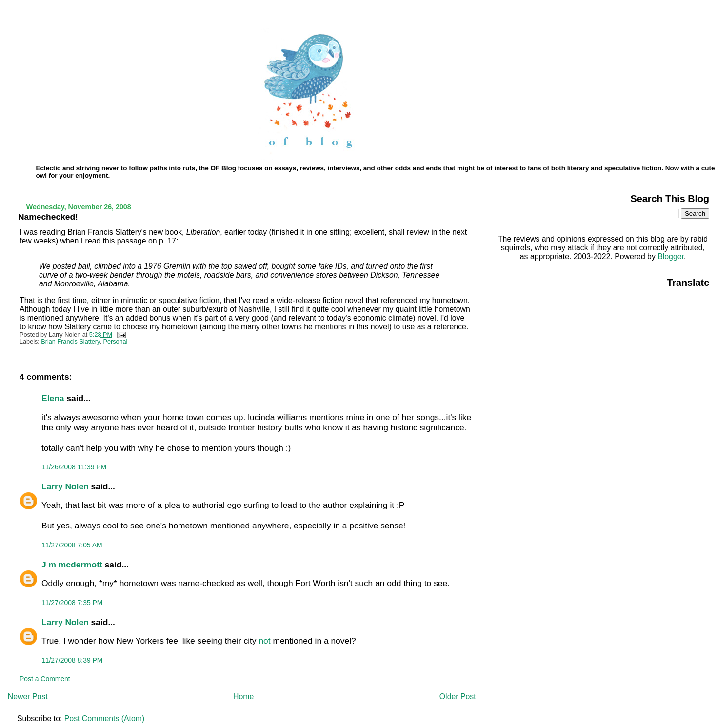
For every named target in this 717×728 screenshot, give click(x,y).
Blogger (671, 256)
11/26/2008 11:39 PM (74, 467)
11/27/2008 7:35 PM (72, 603)
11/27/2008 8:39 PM (72, 660)
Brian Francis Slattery (70, 342)
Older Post (458, 697)
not (264, 641)
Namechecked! (48, 217)
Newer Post (28, 697)
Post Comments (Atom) (104, 718)
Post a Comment (45, 679)
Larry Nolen (65, 486)
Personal (115, 342)
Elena (53, 398)
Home (243, 697)
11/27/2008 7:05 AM (72, 545)
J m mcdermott (72, 565)
